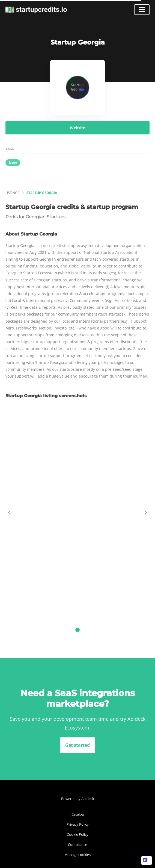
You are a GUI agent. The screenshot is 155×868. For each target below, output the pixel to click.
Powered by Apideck (78, 799)
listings (12, 193)
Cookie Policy (78, 834)
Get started (77, 745)
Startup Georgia (42, 193)
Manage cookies (77, 855)
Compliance (77, 845)
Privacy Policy (78, 824)
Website (77, 128)
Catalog (78, 814)
